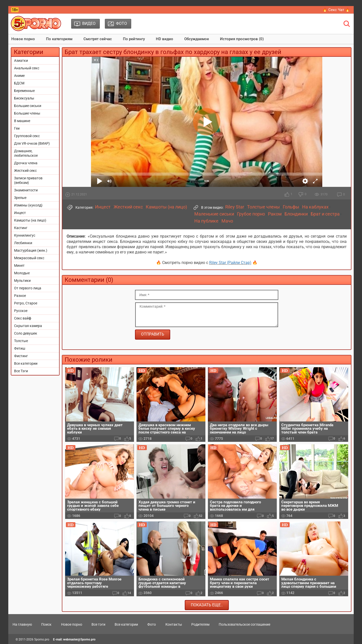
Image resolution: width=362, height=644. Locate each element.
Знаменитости (26, 190)
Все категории (26, 363)
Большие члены (27, 113)
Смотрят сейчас (98, 39)
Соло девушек (26, 333)
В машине (22, 121)
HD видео (165, 39)
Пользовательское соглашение (244, 624)
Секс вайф (23, 318)
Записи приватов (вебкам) (28, 180)
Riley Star (235, 207)
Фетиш (20, 348)
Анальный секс (27, 68)
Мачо (227, 221)
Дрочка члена (26, 163)
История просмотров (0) (242, 39)
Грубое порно (251, 214)
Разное (20, 296)
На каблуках (315, 207)
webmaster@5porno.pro (79, 639)
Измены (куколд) (28, 205)
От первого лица (28, 288)
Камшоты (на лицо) (30, 220)
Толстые (21, 341)
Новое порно (23, 39)
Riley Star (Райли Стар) (230, 263)
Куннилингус (25, 235)
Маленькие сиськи (214, 214)
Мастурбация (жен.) (31, 250)
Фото (152, 624)
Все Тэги (21, 371)
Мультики (22, 281)
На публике (206, 221)
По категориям (59, 39)
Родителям (200, 624)
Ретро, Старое (26, 303)
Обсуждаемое (197, 39)
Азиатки (21, 61)
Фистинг (21, 356)
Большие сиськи (28, 106)
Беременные (24, 91)
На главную (22, 624)
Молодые (22, 273)
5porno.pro (42, 639)
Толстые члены (263, 207)
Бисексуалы (24, 98)
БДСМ (19, 83)
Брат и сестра (325, 214)
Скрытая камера (28, 326)
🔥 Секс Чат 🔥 (336, 10)
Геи (17, 128)
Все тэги (98, 624)
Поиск (46, 624)
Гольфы (291, 207)
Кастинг (21, 228)
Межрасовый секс (29, 258)
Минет (19, 265)
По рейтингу (134, 39)
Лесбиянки (23, 243)
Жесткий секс (25, 171)
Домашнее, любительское (26, 153)
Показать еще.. (207, 605)
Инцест (20, 213)
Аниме (19, 76)
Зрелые (20, 198)
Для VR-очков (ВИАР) (32, 143)
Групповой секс (27, 136)
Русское (21, 311)
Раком (275, 214)
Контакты (174, 624)
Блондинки (296, 214)
